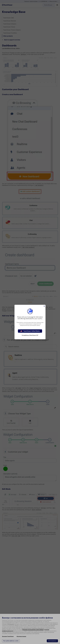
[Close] (44, 306)
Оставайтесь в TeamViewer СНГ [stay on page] (30, 335)
